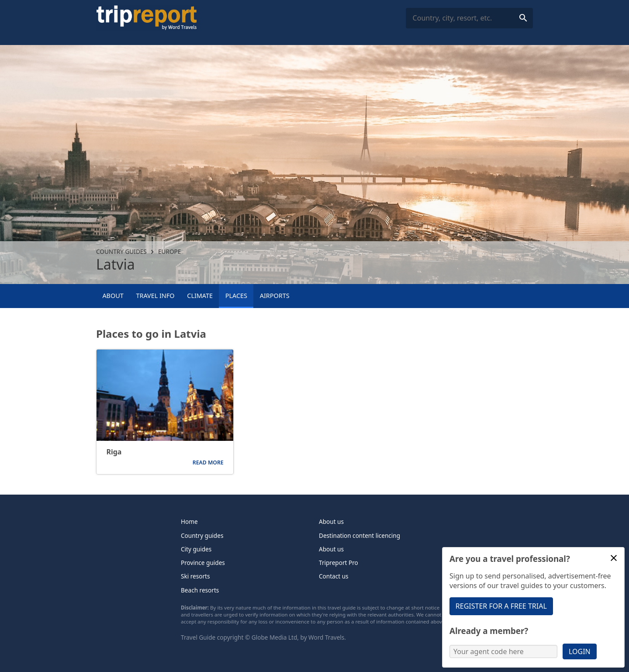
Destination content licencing (359, 535)
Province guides (203, 563)
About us (331, 521)
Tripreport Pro (339, 563)
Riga (114, 452)
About (113, 296)
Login (580, 651)
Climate (200, 296)
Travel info (155, 296)
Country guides (121, 251)
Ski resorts (195, 576)
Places (236, 296)
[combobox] (469, 18)
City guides (196, 549)
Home (189, 521)
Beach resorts (200, 590)
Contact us (334, 576)
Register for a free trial (501, 606)
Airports (275, 296)
